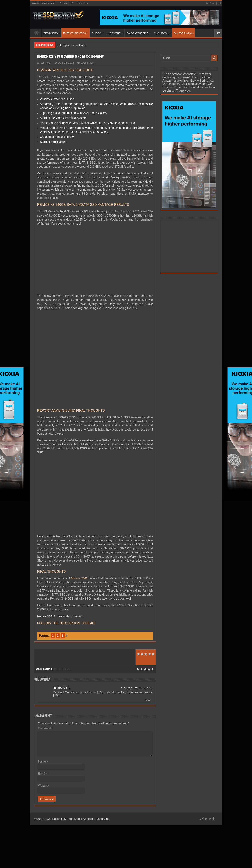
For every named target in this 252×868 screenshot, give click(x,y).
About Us (81, 3)
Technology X (66, 3)
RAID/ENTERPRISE (137, 33)
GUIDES (96, 33)
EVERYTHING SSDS (75, 33)
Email (43, 774)
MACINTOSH (161, 33)
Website (43, 786)
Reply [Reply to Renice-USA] (148, 700)
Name (43, 762)
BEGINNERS (51, 33)
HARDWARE (114, 33)
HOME (37, 33)
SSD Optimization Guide (72, 45)
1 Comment (88, 63)
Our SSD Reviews (184, 33)
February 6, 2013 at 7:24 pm (136, 688)
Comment (45, 728)
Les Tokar (46, 63)
